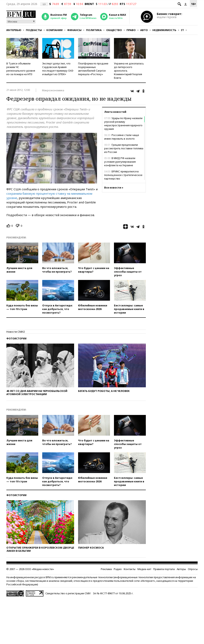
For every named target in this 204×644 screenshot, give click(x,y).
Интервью (14, 30)
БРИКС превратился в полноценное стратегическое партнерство (123, 175)
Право (131, 30)
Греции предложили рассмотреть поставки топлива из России (124, 148)
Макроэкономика (53, 90)
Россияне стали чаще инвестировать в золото (122, 137)
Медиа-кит (144, 569)
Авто (144, 30)
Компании (54, 30)
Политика (94, 30)
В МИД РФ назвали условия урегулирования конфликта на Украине (120, 162)
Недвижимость (164, 30)
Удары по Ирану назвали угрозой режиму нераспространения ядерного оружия (123, 123)
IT (182, 30)
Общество (114, 30)
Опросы (193, 569)
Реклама (106, 569)
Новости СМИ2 (16, 332)
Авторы (181, 569)
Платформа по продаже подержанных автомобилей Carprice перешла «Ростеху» (93, 69)
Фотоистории (16, 339)
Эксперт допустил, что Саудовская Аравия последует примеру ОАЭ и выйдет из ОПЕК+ (58, 69)
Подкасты (34, 30)
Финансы (74, 30)
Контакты (130, 569)
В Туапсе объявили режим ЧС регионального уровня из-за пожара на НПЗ (21, 69)
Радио (118, 569)
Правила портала (164, 569)
